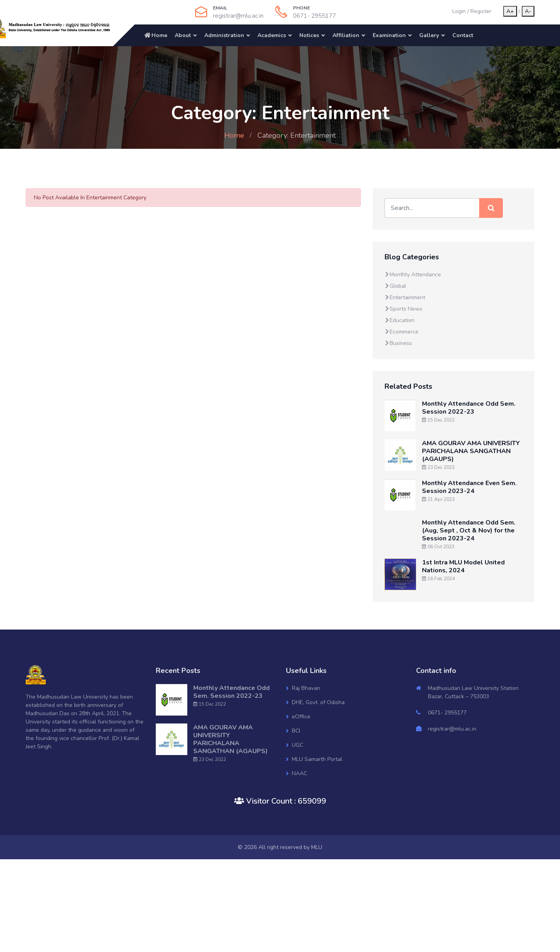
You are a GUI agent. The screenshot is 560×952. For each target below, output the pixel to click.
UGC (298, 745)
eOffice (301, 717)
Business (398, 343)
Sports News (403, 309)
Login (459, 11)
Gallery (429, 35)
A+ (510, 11)
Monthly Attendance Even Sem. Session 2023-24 (469, 487)
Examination (389, 35)
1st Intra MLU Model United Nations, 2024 (463, 566)
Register (481, 11)
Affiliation (346, 35)
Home (155, 35)
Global (395, 286)
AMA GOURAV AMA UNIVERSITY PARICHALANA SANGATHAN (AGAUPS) (471, 451)
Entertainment (405, 297)
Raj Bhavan (306, 688)
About (183, 35)
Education (399, 320)
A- (528, 11)
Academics (272, 35)
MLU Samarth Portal (317, 759)
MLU (317, 847)
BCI (296, 731)
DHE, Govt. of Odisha (318, 702)
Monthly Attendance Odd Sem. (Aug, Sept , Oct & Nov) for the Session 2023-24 (469, 530)
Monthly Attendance (413, 275)
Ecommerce (401, 332)
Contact (463, 35)
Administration (224, 35)
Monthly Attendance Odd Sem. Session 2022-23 (469, 408)
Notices (309, 35)
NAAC (300, 773)
